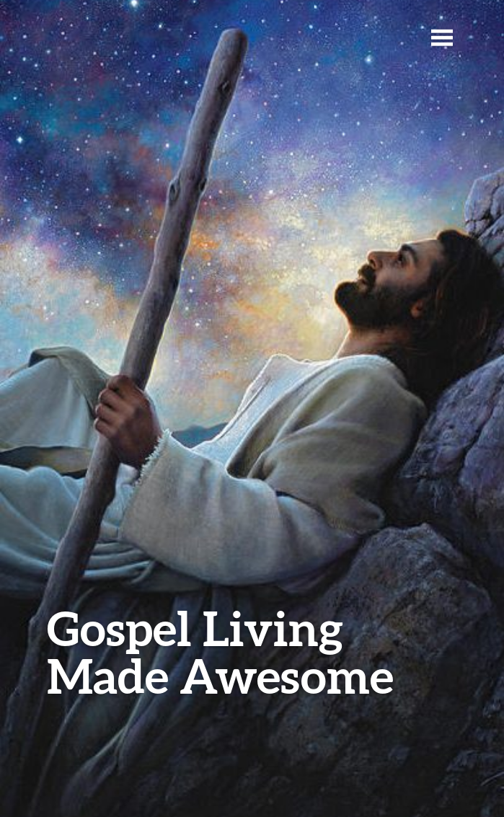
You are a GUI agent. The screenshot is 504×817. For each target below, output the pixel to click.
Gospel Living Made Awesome (220, 652)
